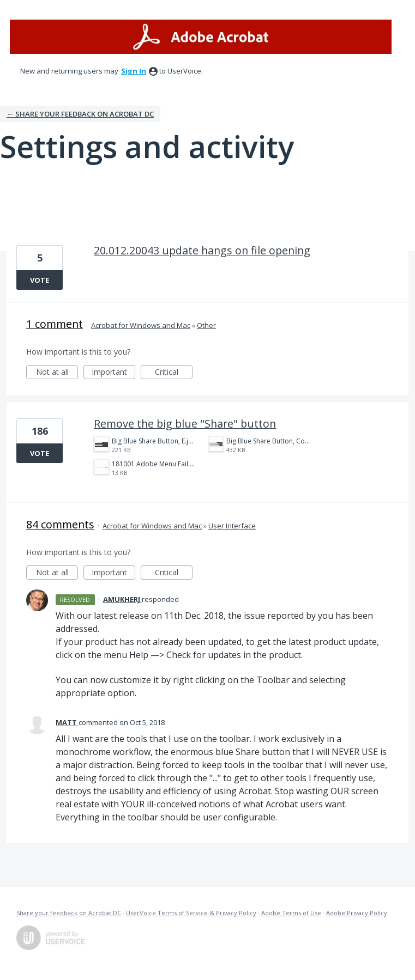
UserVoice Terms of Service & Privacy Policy (191, 913)
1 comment (55, 324)
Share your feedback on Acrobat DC (69, 913)
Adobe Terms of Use (291, 913)
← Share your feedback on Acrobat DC (80, 114)
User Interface (232, 526)
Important (113, 373)
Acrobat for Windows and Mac (141, 325)
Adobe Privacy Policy (357, 913)
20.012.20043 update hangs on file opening (202, 250)
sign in (134, 71)
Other (206, 325)
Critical (174, 373)
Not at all (57, 373)
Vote (40, 280)
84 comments (60, 524)
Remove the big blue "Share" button (185, 424)
